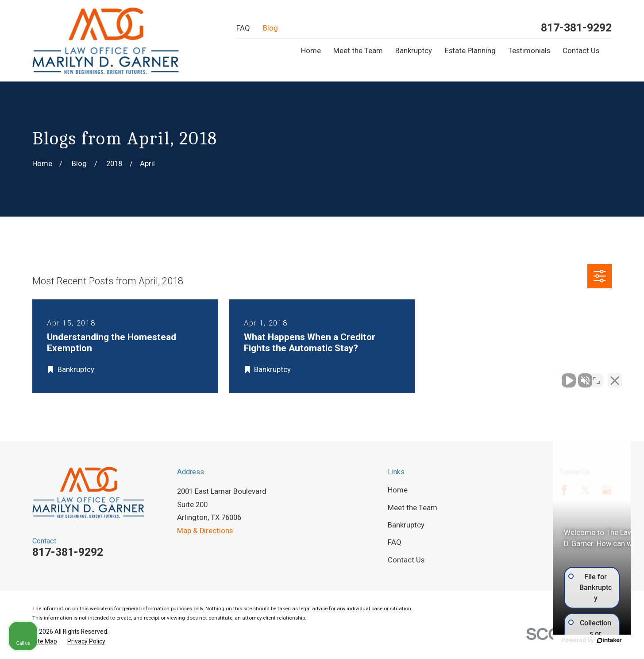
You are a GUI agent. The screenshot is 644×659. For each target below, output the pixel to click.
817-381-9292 (576, 28)
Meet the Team (413, 508)
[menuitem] (45, 642)
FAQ (243, 28)
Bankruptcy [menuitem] (414, 51)
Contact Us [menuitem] (581, 51)
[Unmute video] (487, 376)
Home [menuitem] (311, 51)
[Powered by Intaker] (569, 640)
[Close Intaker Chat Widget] (615, 376)
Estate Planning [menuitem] (470, 51)
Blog (270, 28)
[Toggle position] (596, 376)
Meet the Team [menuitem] (358, 51)
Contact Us (406, 560)
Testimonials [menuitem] (529, 51)
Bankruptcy (406, 525)
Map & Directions (205, 531)
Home (398, 490)
